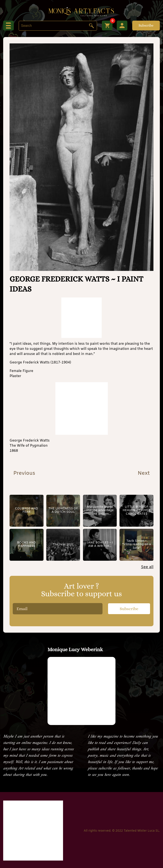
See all (147, 567)
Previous (23, 474)
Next (145, 474)
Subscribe (146, 25)
